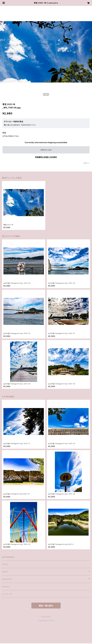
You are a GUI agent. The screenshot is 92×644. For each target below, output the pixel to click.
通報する (87, 163)
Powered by (46, 621)
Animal (5, 572)
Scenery (6, 586)
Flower (5, 564)
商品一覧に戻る (46, 606)
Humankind (7, 579)
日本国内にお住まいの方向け (46, 157)
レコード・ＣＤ (7, 594)
